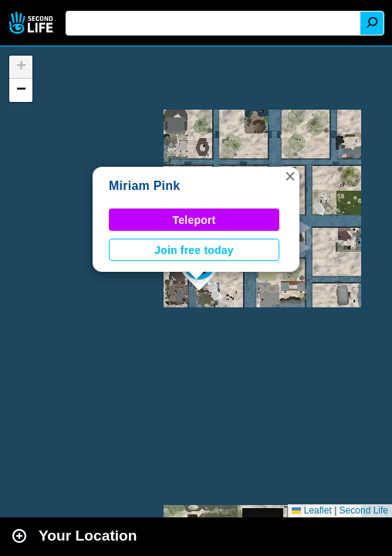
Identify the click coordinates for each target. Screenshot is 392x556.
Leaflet (311, 510)
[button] (290, 176)
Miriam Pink (144, 186)
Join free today (194, 250)
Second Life (33, 23)
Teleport (194, 220)
